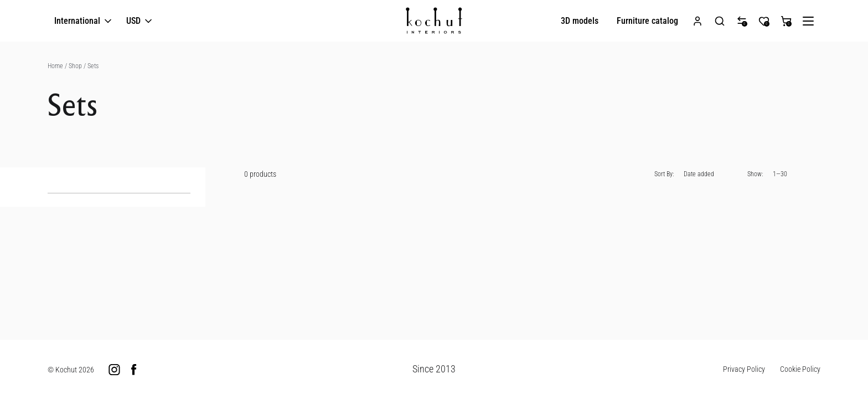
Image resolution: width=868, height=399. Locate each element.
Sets (93, 66)
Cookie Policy (800, 369)
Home (55, 66)
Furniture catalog (647, 21)
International (84, 21)
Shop (75, 66)
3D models (580, 21)
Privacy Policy (744, 369)
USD (140, 21)
